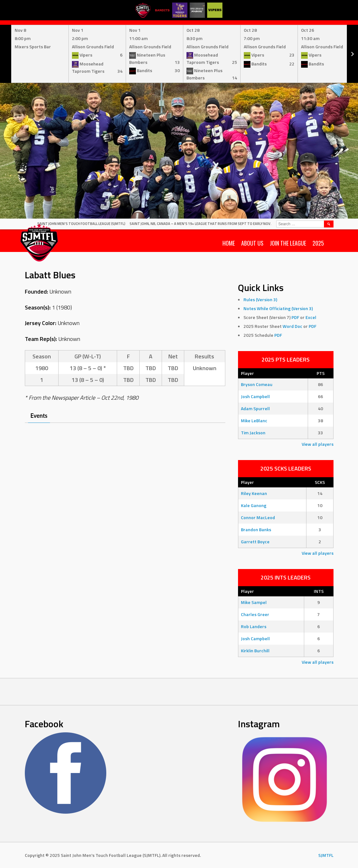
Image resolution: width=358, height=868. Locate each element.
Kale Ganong (254, 505)
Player (247, 373)
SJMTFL (326, 855)
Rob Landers (254, 626)
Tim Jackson (253, 433)
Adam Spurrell (255, 408)
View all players (318, 444)
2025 (318, 243)
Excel (311, 317)
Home (229, 243)
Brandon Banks (256, 529)
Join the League (288, 243)
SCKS (320, 482)
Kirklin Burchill (255, 651)
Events (39, 416)
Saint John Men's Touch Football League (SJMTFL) (81, 224)
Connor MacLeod (258, 517)
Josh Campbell (255, 396)
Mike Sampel (254, 602)
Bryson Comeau (257, 384)
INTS (319, 591)
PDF (295, 317)
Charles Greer (255, 614)
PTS (321, 373)
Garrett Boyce (255, 542)
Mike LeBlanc (254, 420)
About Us (252, 243)
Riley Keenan (254, 493)
